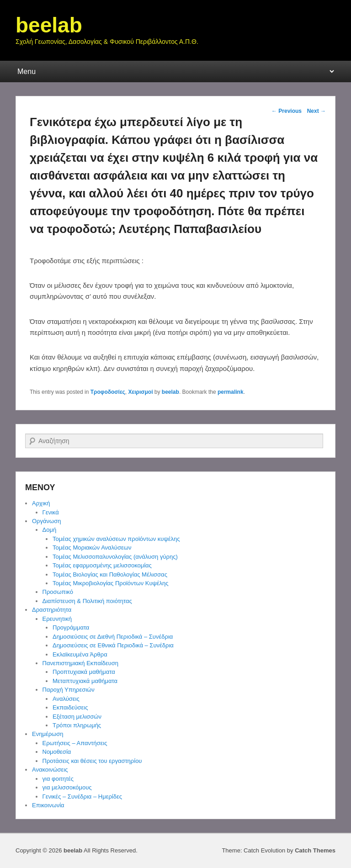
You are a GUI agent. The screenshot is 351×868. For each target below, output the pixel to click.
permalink (231, 392)
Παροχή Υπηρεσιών (69, 690)
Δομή (50, 530)
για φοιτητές (58, 779)
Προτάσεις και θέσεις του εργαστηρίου (92, 761)
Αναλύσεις (66, 699)
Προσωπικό (58, 592)
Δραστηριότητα (52, 610)
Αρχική (41, 503)
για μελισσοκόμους (67, 787)
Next (316, 111)
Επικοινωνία (48, 805)
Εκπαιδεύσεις (70, 707)
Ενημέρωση (48, 734)
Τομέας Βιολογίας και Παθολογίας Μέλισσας (110, 574)
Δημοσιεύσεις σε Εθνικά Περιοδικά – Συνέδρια (113, 645)
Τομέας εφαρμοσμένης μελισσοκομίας (102, 565)
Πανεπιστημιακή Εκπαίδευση (80, 663)
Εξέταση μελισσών (77, 717)
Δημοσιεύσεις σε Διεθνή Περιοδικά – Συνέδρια (113, 637)
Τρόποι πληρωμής (77, 725)
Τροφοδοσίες (108, 392)
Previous (287, 111)
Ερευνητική (57, 619)
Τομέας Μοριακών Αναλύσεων (92, 548)
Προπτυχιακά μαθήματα (84, 672)
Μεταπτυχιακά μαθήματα (85, 681)
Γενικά (51, 512)
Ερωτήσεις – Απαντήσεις (75, 743)
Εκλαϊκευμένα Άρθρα (80, 654)
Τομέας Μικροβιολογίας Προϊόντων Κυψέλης (111, 583)
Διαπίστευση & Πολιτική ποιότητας (87, 601)
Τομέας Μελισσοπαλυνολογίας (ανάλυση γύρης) (115, 557)
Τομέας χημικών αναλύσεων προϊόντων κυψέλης (116, 539)
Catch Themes (315, 850)
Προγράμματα (71, 627)
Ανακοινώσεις (50, 770)
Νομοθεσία (57, 752)
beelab (49, 25)
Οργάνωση (46, 521)
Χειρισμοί (141, 392)
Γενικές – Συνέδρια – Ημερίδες (82, 797)
